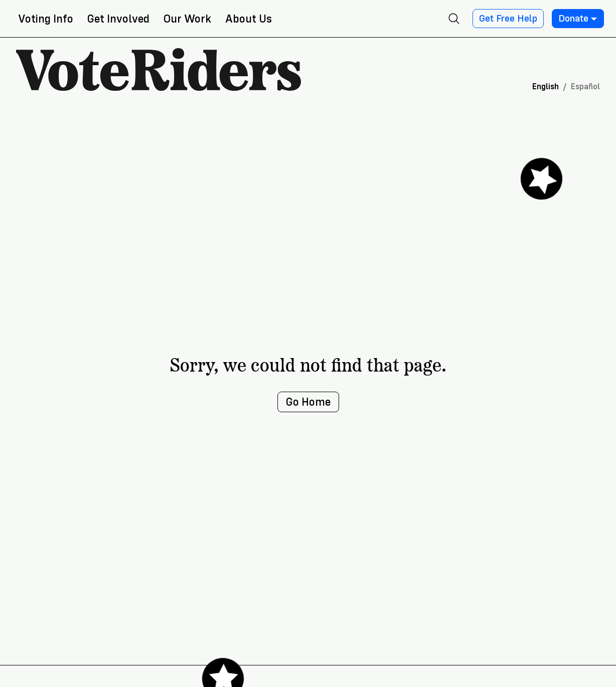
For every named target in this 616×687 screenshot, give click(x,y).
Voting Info (46, 19)
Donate (578, 19)
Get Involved (118, 19)
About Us (249, 19)
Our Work (187, 19)
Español (585, 87)
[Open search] (454, 19)
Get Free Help (508, 19)
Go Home (308, 402)
